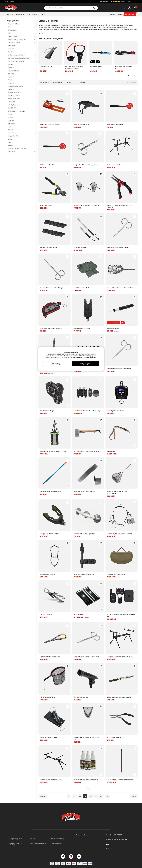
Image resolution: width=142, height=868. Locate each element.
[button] (123, 2)
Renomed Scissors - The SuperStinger (119, 369)
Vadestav (11, 117)
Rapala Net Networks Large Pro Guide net (87, 205)
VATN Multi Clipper (46, 614)
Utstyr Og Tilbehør (20, 21)
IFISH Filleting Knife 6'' (97, 66)
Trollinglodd (11, 102)
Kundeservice (104, 2)
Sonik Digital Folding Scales (116, 411)
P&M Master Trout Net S (48, 697)
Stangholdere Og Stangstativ (20, 39)
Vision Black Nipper (46, 66)
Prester (10, 114)
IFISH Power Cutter (46, 205)
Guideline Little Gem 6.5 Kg (48, 737)
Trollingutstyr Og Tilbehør (16, 86)
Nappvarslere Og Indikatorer (20, 111)
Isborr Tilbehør (20, 133)
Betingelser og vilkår (15, 839)
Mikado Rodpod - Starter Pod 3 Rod (51, 780)
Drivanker (11, 83)
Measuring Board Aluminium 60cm (84, 492)
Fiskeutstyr (9, 14)
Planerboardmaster (14, 99)
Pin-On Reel (11, 123)
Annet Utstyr (20, 152)
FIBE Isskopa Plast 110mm (115, 125)
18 (90, 796)
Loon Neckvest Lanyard (47, 574)
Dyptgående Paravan (14, 92)
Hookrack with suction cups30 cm (84, 534)
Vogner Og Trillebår (14, 95)
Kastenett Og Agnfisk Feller (20, 61)
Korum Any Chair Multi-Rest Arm (84, 574)
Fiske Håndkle (12, 108)
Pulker (10, 142)
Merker (120, 14)
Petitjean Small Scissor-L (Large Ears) (85, 165)
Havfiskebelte (12, 30)
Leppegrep (11, 77)
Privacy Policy (77, 357)
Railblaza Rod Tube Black (81, 697)
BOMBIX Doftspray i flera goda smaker (86, 780)
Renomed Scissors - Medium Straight (52, 288)
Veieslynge (11, 67)
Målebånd (11, 49)
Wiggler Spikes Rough (47, 411)
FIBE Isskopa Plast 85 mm (48, 165)
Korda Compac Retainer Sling (116, 574)
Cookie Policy (92, 357)
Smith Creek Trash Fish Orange (50, 125)
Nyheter (112, 14)
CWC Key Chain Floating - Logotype (51, 328)
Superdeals (130, 14)
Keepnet (10, 64)
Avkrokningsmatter (14, 71)
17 (85, 796)
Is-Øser (10, 139)
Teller (9, 127)
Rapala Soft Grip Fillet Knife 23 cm (125, 67)
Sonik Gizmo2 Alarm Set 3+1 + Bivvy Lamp (87, 411)
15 (75, 796)
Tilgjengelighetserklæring (38, 843)
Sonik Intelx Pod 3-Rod (114, 165)
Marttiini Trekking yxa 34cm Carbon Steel (86, 451)
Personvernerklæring (58, 839)
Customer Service (83, 835)
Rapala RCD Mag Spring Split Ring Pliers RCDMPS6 (120, 206)
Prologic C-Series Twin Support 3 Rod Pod (120, 657)
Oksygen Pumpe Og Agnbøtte (17, 148)
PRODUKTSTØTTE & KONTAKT (15, 844)
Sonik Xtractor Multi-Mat (81, 288)
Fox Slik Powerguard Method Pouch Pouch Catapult (74, 67)
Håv (20, 27)
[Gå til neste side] (134, 796)
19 (96, 796)
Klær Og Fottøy (32, 14)
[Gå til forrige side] (43, 796)
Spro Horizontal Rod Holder (48, 247)
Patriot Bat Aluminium (80, 247)
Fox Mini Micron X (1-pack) (82, 328)
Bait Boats (11, 74)
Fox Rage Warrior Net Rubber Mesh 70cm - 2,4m (87, 738)
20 (101, 796)
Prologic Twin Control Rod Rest (50, 534)
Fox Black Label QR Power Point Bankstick (120, 780)
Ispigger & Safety (13, 136)
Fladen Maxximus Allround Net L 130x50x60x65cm (117, 492)
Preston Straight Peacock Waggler (51, 492)
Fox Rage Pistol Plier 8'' (114, 737)
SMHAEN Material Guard (81, 125)
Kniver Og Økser (20, 36)
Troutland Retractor (113, 328)
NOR (11, 2)
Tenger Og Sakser (20, 24)
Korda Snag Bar (78, 614)
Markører (11, 145)
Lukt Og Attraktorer (14, 105)
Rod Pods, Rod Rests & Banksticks (20, 58)
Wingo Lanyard (112, 451)
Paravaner (11, 89)
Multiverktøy (12, 46)
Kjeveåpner (11, 52)
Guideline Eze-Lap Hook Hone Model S (119, 697)
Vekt (9, 33)
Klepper (10, 80)
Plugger (10, 130)
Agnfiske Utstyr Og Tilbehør (20, 55)
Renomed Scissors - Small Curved (118, 247)
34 (108, 796)
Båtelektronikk (20, 14)
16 (80, 796)
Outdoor (43, 14)
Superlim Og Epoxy (20, 43)
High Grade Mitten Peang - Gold (50, 657)
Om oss (32, 839)
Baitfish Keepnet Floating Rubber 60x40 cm (54, 451)
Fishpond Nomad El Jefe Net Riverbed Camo (121, 288)
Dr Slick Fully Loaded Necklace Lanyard (119, 534)
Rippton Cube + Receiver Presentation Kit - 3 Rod (121, 615)
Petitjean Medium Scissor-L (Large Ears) (86, 657)
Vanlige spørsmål (57, 843)
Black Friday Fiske (111, 849)
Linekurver (11, 120)
